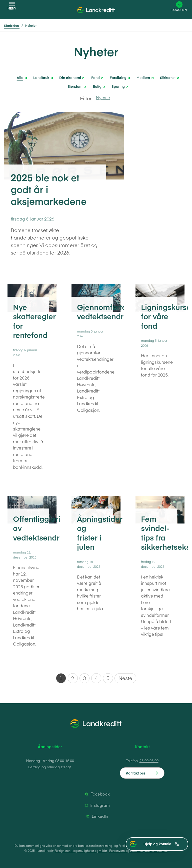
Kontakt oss (136, 773)
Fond (95, 77)
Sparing (118, 86)
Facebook (97, 794)
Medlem (143, 77)
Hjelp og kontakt (161, 844)
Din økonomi (70, 77)
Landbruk (41, 77)
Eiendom (75, 86)
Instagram (96, 805)
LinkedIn (96, 816)
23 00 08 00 (149, 760)
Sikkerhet (168, 77)
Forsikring (118, 77)
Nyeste (103, 97)
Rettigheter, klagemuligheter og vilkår (81, 850)
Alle (20, 77)
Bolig (97, 86)
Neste (125, 678)
